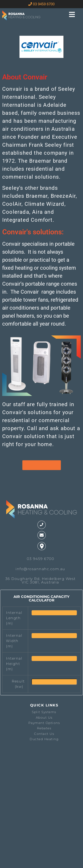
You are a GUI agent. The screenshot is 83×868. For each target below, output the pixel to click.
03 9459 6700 (41, 4)
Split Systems (44, 712)
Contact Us (44, 734)
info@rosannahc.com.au (40, 569)
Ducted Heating (44, 739)
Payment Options (44, 723)
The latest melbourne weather (25, 793)
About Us (44, 718)
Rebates (44, 728)
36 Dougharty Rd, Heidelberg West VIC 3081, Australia (41, 580)
